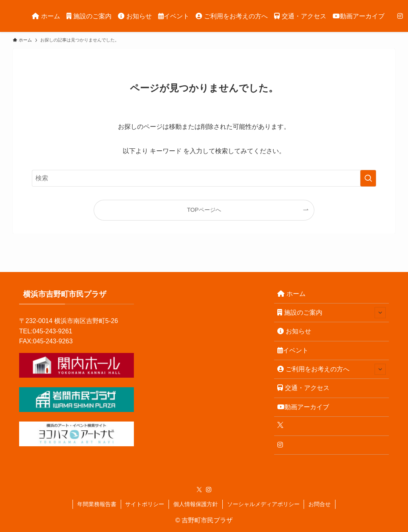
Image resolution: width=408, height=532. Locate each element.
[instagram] (209, 490)
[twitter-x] (199, 490)
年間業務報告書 (97, 504)
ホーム (291, 294)
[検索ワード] (204, 178)
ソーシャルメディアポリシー (263, 504)
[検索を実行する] (368, 178)
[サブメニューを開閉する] (380, 313)
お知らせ (294, 331)
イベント (293, 350)
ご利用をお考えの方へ (331, 369)
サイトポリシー (145, 504)
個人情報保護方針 (196, 504)
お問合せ (320, 504)
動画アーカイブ (303, 407)
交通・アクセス (303, 388)
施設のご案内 (331, 313)
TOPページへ (204, 210)
